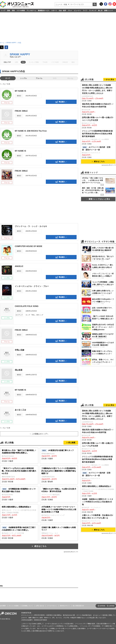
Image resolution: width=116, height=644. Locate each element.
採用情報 (103, 606)
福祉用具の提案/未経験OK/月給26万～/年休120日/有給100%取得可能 (98, 105)
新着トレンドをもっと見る (98, 199)
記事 (16, 62)
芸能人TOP (7, 62)
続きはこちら (40, 546)
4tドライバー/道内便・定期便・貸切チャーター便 (96, 148)
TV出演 (45, 62)
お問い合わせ (40, 606)
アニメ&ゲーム (31, 11)
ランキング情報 (34, 62)
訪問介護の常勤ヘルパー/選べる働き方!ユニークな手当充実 (98, 119)
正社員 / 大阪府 (19, 456)
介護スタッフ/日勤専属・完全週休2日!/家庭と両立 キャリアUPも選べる (98, 517)
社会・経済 (62, 11)
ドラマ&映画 (21, 11)
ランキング (93, 11)
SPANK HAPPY (20, 54)
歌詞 (73, 62)
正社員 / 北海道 (59, 494)
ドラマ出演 (55, 62)
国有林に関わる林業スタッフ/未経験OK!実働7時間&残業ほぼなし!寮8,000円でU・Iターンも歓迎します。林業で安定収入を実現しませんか (97, 89)
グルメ (70, 11)
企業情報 (112, 606)
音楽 (13, 11)
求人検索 (72, 443)
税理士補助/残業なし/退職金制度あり (97, 486)
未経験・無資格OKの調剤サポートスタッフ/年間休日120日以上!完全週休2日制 (98, 502)
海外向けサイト (65, 606)
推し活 (100, 11)
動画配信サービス (44, 11)
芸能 (9, 11)
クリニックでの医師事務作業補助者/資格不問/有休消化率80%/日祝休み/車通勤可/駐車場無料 (97, 134)
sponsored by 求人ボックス (71, 552)
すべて (8, 78)
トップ (3, 11)
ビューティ (78, 11)
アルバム (39, 78)
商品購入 (61, 102)
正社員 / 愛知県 (59, 475)
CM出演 (65, 62)
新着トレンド (109, 11)
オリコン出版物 (13, 606)
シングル (23, 78)
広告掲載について (27, 606)
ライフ (85, 11)
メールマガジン (52, 606)
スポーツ (54, 11)
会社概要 (3, 606)
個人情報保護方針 (78, 606)
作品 (23, 62)
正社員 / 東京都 (19, 475)
